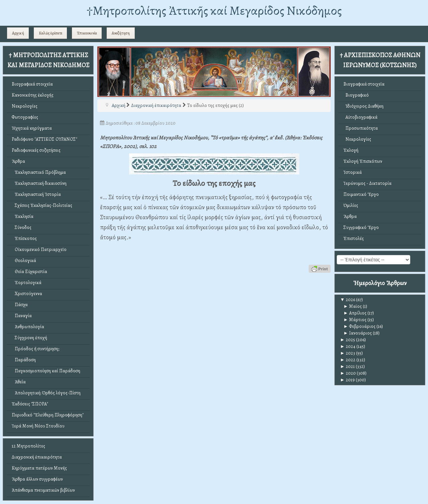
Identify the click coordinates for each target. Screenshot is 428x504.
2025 (348, 340)
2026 (348, 300)
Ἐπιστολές (354, 238)
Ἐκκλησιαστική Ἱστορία (36, 194)
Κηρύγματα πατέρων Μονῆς (39, 468)
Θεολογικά (24, 261)
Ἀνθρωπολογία (28, 327)
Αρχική (18, 33)
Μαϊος (353, 306)
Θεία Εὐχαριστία (29, 272)
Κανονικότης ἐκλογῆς (33, 95)
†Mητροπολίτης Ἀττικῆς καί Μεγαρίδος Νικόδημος (214, 11)
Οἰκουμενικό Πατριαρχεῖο (39, 249)
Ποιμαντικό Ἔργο (361, 194)
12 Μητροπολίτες (28, 446)
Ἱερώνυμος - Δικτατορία (367, 183)
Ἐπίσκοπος (24, 238)
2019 (347, 380)
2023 (348, 353)
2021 (347, 366)
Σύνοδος (22, 227)
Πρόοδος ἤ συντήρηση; (35, 349)
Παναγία (22, 316)
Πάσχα (20, 305)
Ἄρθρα (18, 161)
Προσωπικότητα (361, 128)
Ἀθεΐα (19, 382)
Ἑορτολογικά (27, 283)
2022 (348, 360)
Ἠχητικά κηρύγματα (32, 128)
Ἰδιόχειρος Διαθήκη (363, 106)
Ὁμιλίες (351, 205)
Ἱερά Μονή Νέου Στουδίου (38, 426)
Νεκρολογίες (25, 106)
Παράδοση (24, 360)
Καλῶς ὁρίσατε (50, 33)
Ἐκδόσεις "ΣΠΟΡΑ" (30, 404)
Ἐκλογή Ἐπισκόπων (363, 161)
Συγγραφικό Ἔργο (361, 227)
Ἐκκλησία (23, 216)
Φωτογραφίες (25, 117)
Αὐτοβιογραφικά (360, 117)
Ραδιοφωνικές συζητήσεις (36, 150)
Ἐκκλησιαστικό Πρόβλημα (39, 172)
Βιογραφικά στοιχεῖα (32, 84)
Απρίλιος (355, 313)
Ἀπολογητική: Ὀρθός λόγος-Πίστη (46, 393)
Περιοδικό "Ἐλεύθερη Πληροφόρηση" (48, 415)
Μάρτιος (355, 320)
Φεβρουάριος (359, 326)
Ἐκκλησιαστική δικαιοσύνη (39, 183)
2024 (348, 346)
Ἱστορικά (353, 172)
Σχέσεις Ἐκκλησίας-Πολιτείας (42, 205)
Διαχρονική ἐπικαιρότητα (37, 457)
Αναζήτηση (121, 33)
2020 (348, 373)
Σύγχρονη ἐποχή (29, 338)
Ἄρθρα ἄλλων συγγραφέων (37, 479)
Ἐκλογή (351, 150)
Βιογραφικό (356, 95)
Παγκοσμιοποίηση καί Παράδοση (46, 371)
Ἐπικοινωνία (87, 33)
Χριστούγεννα (27, 294)
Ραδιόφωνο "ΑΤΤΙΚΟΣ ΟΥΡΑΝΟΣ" (44, 139)
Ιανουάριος (358, 333)
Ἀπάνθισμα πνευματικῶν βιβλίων (43, 490)
